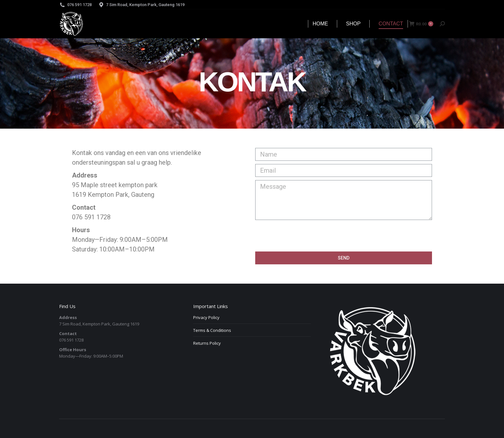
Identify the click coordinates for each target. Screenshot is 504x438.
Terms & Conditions (212, 330)
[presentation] (304, 236)
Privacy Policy (206, 317)
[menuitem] (320, 24)
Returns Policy (207, 343)
